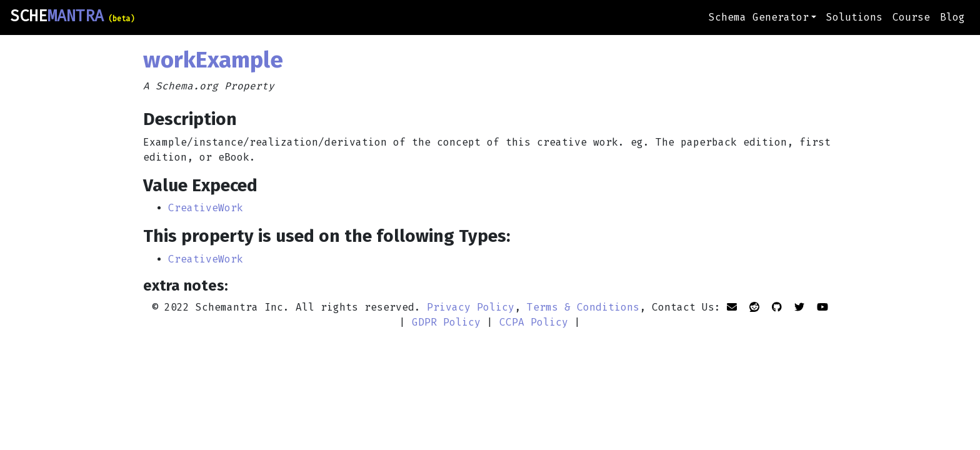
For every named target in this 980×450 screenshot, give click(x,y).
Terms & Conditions (583, 307)
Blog (952, 17)
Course (911, 17)
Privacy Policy (471, 307)
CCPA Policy (534, 322)
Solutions (854, 17)
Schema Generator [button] (759, 17)
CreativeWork (206, 208)
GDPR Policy (446, 322)
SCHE (72, 16)
